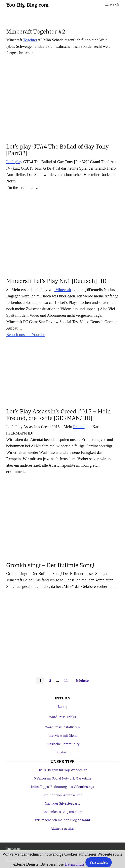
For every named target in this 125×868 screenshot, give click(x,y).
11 (66, 681)
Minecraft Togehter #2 (36, 31)
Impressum (14, 849)
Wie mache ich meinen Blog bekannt (62, 820)
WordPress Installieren (62, 727)
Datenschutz (75, 864)
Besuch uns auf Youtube (26, 335)
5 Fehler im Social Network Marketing (62, 778)
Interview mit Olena (62, 736)
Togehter (30, 40)
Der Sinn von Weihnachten (63, 795)
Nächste (82, 681)
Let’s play (14, 162)
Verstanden (98, 862)
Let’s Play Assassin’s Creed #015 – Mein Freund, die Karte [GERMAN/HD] (58, 415)
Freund (79, 427)
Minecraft (63, 290)
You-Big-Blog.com (27, 5)
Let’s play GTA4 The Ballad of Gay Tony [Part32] (57, 150)
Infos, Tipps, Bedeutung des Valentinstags (62, 787)
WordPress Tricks (62, 717)
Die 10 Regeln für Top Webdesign (62, 770)
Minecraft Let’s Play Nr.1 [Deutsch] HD (56, 281)
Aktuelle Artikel (62, 828)
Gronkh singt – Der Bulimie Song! (50, 565)
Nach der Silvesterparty (62, 803)
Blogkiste (62, 752)
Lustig (62, 707)
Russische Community (63, 744)
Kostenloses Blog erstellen (63, 812)
